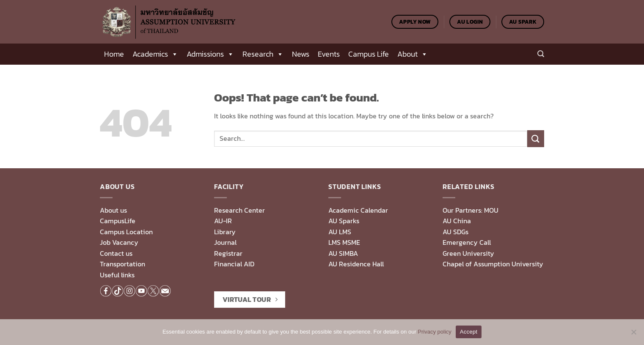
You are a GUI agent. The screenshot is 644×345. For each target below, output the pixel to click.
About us (113, 210)
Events (329, 54)
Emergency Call (467, 242)
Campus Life (369, 54)
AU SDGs (455, 232)
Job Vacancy (119, 242)
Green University (468, 253)
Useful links (117, 275)
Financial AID (234, 264)
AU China (457, 221)
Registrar (228, 253)
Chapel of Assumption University (493, 264)
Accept (469, 332)
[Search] (541, 54)
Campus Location (126, 232)
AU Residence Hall (356, 264)
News (301, 54)
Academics (155, 54)
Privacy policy (434, 332)
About (413, 54)
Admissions (210, 54)
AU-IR (223, 221)
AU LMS (340, 232)
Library (225, 232)
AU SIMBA (343, 253)
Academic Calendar (358, 210)
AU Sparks (344, 221)
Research (263, 54)
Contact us (116, 253)
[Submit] (536, 138)
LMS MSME (344, 242)
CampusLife (118, 221)
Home (114, 54)
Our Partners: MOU (471, 210)
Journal (225, 242)
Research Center (239, 210)
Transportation (122, 264)
